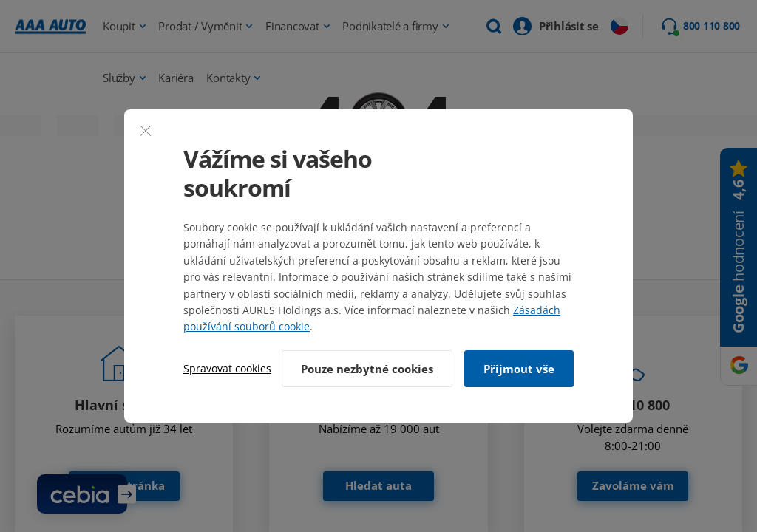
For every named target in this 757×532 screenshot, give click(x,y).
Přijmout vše (519, 369)
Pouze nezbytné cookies (367, 369)
